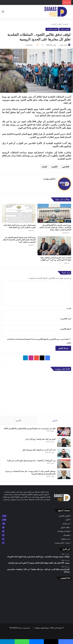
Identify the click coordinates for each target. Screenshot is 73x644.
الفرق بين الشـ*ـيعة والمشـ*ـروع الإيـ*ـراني (40, 439)
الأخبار (68, 520)
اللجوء (54, 167)
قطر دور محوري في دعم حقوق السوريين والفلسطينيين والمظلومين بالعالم (30, 428)
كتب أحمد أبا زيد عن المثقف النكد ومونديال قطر (39, 450)
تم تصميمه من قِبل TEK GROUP (20, 628)
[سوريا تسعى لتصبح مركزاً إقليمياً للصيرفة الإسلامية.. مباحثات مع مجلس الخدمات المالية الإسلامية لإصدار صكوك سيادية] (54, 213)
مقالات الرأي (65, 527)
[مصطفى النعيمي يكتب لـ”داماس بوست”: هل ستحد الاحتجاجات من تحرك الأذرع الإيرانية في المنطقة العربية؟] (64, 475)
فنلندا (44, 167)
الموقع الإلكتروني (65, 329)
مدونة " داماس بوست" (62, 543)
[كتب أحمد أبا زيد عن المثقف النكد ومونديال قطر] (64, 453)
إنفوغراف (66, 535)
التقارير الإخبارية (56, 24)
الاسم (69, 308)
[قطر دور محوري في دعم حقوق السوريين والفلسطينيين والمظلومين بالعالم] (64, 432)
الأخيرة (18, 421)
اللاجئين (65, 167)
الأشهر (55, 421)
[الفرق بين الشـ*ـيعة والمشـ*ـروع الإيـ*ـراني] (64, 442)
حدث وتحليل (65, 539)
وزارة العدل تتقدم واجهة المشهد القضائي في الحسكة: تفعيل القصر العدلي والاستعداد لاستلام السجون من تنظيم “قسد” (19, 240)
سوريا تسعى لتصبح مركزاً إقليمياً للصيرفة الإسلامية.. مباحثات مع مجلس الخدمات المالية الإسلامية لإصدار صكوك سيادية (55, 227)
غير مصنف (66, 524)
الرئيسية (67, 24)
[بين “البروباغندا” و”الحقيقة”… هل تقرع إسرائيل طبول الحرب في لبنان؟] (64, 464)
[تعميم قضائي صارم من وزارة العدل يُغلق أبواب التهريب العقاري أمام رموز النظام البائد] (19, 213)
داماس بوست (63, 45)
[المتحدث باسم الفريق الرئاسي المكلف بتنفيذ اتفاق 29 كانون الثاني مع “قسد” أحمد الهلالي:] (54, 246)
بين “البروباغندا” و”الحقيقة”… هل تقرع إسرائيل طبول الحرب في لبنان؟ (31, 461)
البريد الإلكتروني (65, 319)
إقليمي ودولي (65, 29)
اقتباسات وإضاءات (63, 531)
